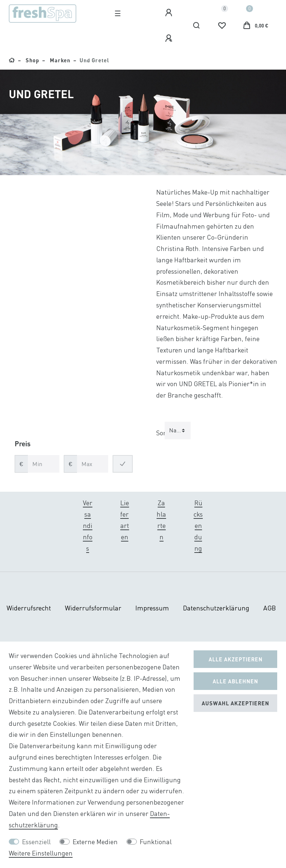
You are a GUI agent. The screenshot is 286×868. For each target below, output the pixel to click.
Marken (59, 60)
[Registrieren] (170, 38)
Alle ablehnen (235, 681)
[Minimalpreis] (44, 464)
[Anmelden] (170, 13)
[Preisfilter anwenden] (123, 464)
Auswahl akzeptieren (235, 703)
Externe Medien (95, 842)
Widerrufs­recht (29, 608)
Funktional (156, 842)
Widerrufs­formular (93, 608)
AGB (269, 608)
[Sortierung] (178, 431)
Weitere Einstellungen (41, 853)
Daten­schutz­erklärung (216, 608)
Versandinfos (88, 525)
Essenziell (36, 842)
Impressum (152, 608)
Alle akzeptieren (236, 659)
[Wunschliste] (222, 26)
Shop (32, 60)
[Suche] (197, 26)
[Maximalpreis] (93, 464)
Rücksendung (198, 525)
